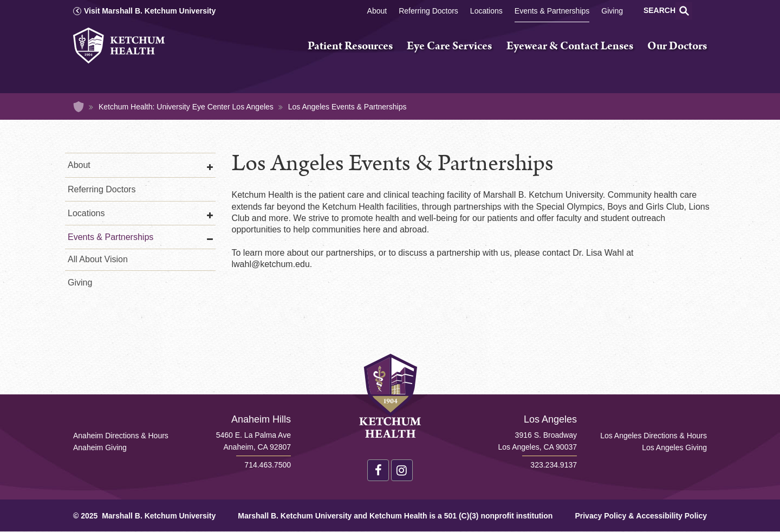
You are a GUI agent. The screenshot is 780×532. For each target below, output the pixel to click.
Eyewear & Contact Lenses (570, 47)
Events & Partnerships (552, 11)
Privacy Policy (600, 516)
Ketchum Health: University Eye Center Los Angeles (186, 107)
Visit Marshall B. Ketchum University (150, 11)
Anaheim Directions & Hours (121, 436)
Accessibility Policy (671, 516)
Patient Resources (350, 47)
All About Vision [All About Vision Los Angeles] (98, 259)
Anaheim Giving (100, 447)
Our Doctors (677, 47)
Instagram (402, 470)
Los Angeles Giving (674, 447)
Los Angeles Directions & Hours (654, 436)
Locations (486, 11)
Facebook (378, 470)
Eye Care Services (449, 47)
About (377, 11)
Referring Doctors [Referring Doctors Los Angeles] (428, 11)
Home (79, 107)
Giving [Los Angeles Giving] (612, 11)
